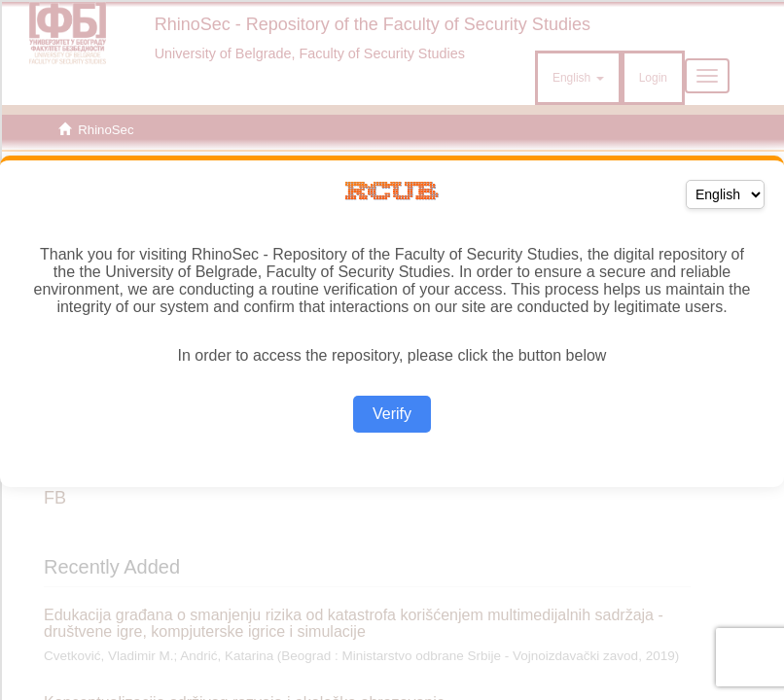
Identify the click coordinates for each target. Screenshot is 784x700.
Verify (392, 414)
